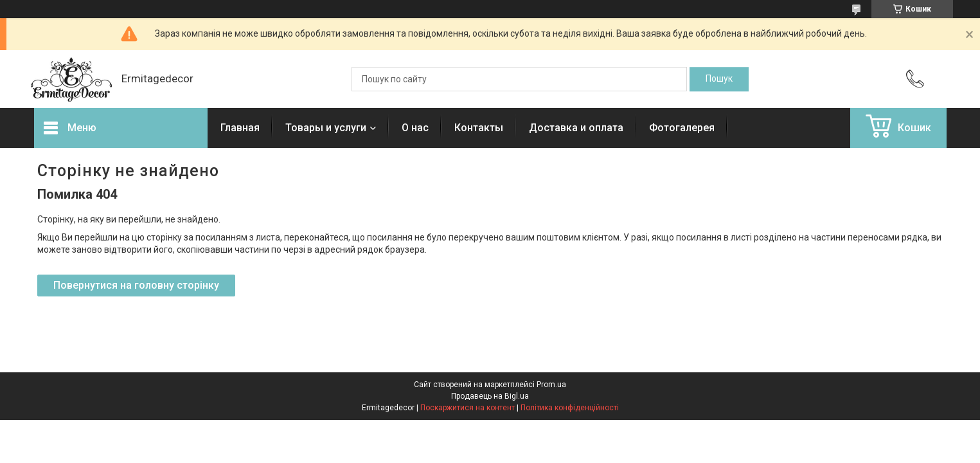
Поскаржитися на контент (468, 408)
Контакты (479, 128)
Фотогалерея (682, 128)
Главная (240, 128)
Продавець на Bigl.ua (490, 396)
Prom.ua (551, 385)
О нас (415, 128)
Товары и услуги (326, 128)
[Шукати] (719, 79)
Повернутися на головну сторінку (136, 285)
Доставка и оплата (576, 128)
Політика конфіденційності (570, 408)
